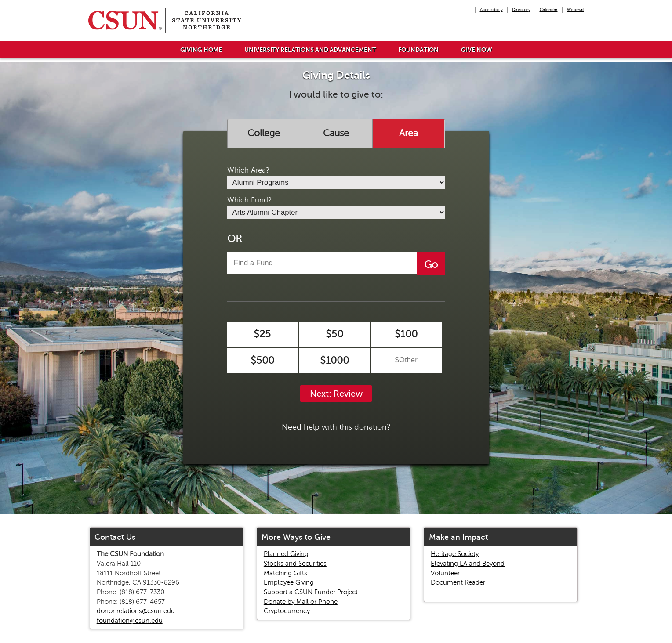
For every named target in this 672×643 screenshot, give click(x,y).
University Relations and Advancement (310, 50)
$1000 (334, 360)
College (264, 133)
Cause (336, 133)
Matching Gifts (285, 573)
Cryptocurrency (287, 611)
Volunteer (445, 573)
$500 (262, 360)
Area (409, 133)
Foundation (418, 50)
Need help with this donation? (336, 427)
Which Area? (248, 170)
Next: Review (336, 394)
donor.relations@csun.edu (136, 611)
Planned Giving (286, 554)
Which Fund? (249, 200)
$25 (262, 334)
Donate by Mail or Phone (301, 602)
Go (431, 265)
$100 (406, 334)
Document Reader (458, 582)
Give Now (477, 50)
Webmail (576, 9)
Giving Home (201, 50)
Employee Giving (289, 582)
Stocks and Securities (295, 564)
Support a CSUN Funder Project (311, 592)
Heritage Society (455, 554)
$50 (334, 334)
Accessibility (491, 9)
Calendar (549, 9)
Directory (521, 9)
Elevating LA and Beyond (468, 564)
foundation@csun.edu (130, 621)
